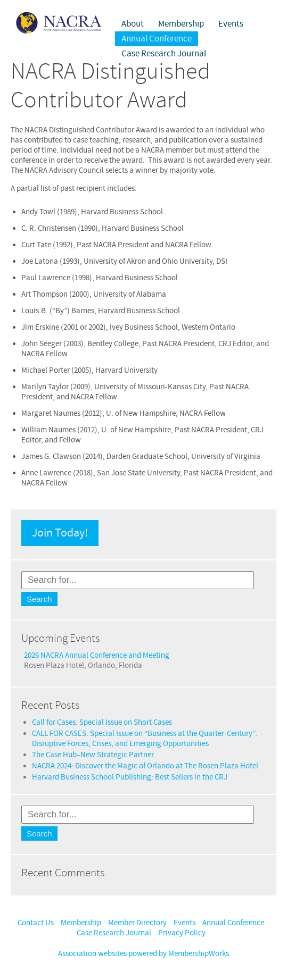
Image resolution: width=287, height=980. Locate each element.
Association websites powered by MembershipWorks (143, 954)
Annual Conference (157, 39)
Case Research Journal (164, 54)
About (133, 24)
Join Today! (60, 533)
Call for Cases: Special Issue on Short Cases (102, 722)
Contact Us (36, 923)
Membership (181, 24)
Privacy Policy (182, 933)
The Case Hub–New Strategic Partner (93, 755)
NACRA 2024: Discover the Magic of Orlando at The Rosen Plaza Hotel (145, 766)
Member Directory (137, 923)
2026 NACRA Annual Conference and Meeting (97, 655)
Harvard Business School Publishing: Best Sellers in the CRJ (130, 777)
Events (231, 24)
